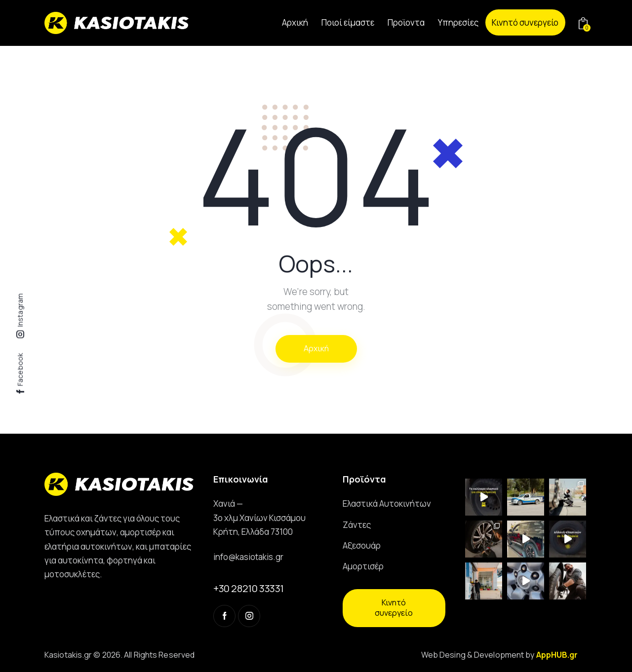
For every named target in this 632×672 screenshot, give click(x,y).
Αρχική (316, 348)
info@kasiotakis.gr (248, 557)
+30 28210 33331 (249, 588)
